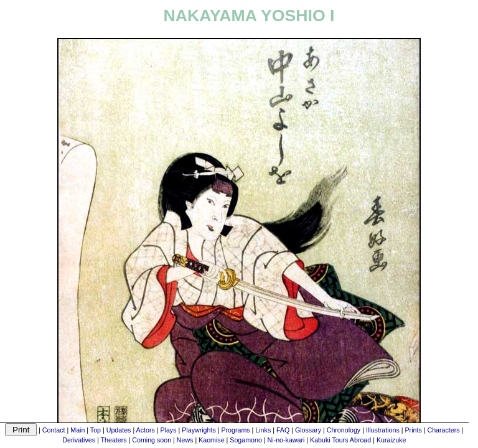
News (185, 440)
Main (77, 430)
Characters (443, 430)
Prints (414, 430)
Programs (235, 430)
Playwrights (199, 430)
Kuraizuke (391, 440)
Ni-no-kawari (286, 440)
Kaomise (211, 440)
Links (263, 430)
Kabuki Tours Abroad (340, 440)
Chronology (344, 430)
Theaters (114, 440)
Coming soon (152, 440)
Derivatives (79, 440)
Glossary (308, 430)
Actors (146, 430)
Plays (168, 430)
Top (96, 430)
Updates (119, 430)
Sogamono (246, 440)
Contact (54, 430)
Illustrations (383, 430)
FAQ (283, 430)
